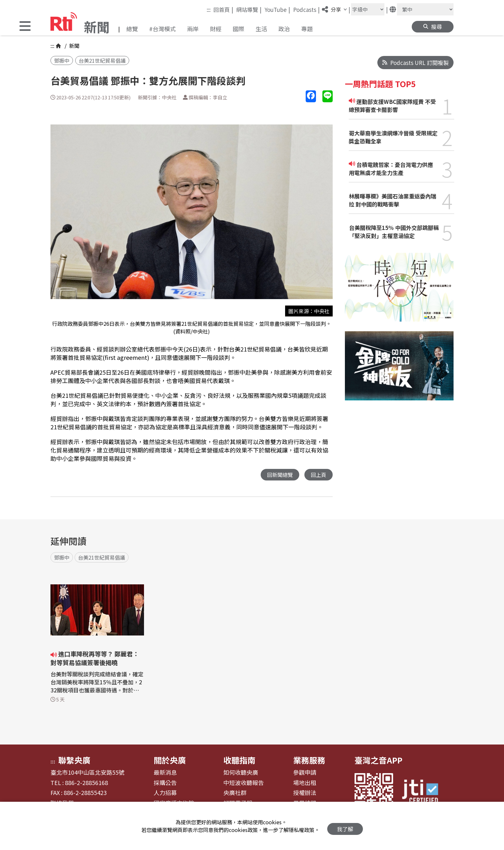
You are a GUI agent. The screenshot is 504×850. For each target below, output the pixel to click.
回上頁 (318, 475)
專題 (307, 29)
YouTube (277, 9)
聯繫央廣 (74, 760)
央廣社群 (235, 793)
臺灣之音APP (378, 760)
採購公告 (165, 783)
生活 (261, 29)
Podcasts (306, 9)
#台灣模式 (162, 29)
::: (209, 9)
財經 (216, 29)
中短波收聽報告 (244, 783)
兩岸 (193, 29)
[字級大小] (368, 9)
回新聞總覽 (278, 475)
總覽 (132, 29)
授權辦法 (305, 793)
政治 (284, 29)
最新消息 (165, 773)
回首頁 (223, 9)
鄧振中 (62, 60)
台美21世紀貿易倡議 (102, 60)
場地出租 (305, 783)
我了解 (345, 826)
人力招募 (165, 793)
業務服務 (309, 760)
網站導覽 (249, 9)
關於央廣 (170, 760)
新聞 (74, 46)
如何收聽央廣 (241, 773)
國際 (239, 29)
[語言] (425, 9)
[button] (25, 27)
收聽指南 (239, 760)
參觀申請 (305, 773)
